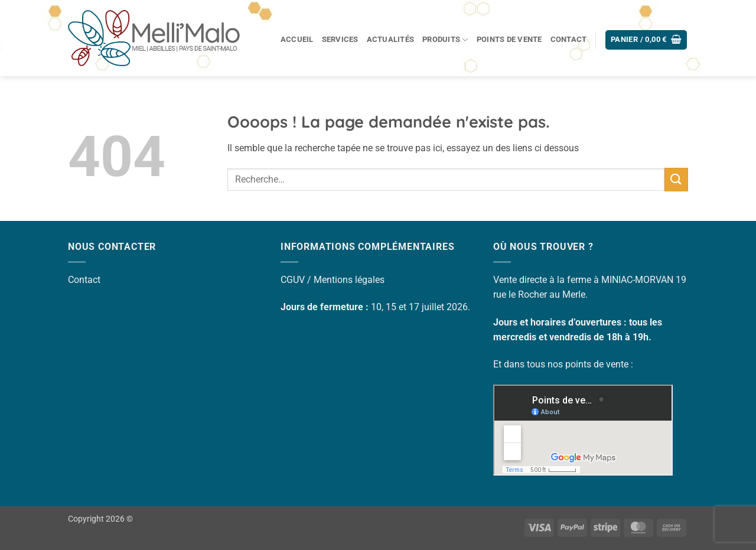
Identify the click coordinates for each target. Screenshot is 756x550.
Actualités (391, 39)
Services (340, 39)
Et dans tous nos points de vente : (563, 364)
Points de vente (509, 39)
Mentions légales (349, 280)
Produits (445, 40)
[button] (646, 40)
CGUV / (297, 280)
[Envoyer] (676, 179)
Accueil (297, 39)
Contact (569, 39)
